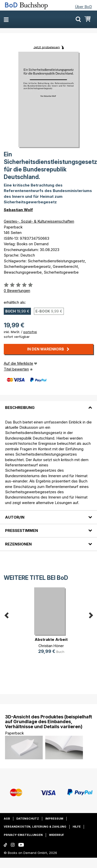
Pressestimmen (21, 531)
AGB (7, 819)
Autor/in (15, 517)
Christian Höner (51, 646)
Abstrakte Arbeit (51, 639)
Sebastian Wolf (18, 210)
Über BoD (83, 7)
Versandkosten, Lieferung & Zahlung (35, 827)
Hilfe (77, 827)
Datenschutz (28, 819)
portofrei (30, 332)
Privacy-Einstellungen (23, 835)
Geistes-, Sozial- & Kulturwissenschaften (39, 221)
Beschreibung (20, 408)
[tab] (48, 405)
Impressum (54, 819)
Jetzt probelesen (47, 47)
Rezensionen (18, 544)
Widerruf (57, 835)
